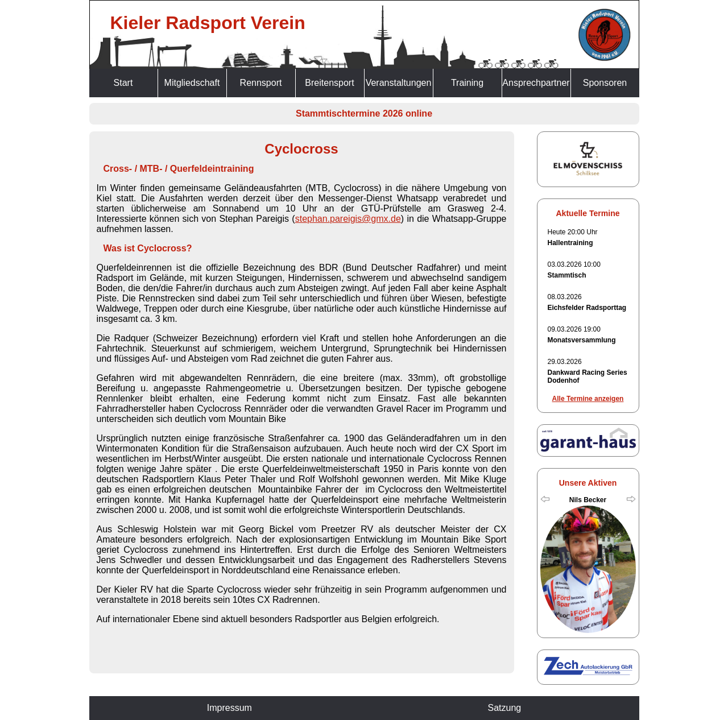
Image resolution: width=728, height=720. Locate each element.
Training (467, 83)
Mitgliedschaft (192, 83)
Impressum (229, 708)
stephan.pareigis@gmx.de (348, 219)
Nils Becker (588, 500)
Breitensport (329, 83)
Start (123, 83)
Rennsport (261, 83)
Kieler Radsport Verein (208, 23)
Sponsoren (605, 83)
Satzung (504, 708)
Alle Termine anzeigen (588, 399)
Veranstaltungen (399, 83)
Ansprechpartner (536, 83)
